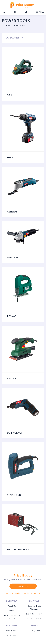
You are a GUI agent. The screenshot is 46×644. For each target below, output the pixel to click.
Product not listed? (34, 614)
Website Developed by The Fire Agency (23, 593)
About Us (12, 606)
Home (8, 25)
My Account (12, 635)
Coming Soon (34, 630)
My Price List (12, 630)
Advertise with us (34, 618)
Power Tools (20, 25)
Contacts (12, 611)
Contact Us (23, 586)
